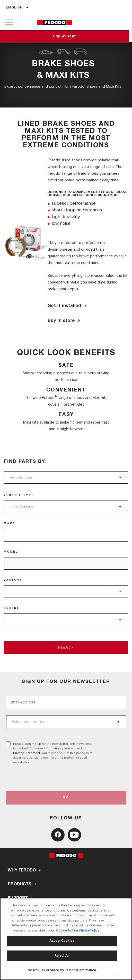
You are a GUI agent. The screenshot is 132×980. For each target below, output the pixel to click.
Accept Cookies (62, 941)
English (15, 7)
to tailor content (69, 737)
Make (10, 524)
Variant (13, 580)
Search (66, 648)
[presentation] (49, 778)
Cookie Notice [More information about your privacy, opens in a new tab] (67, 930)
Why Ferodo (25, 870)
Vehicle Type (19, 495)
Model (11, 552)
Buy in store (61, 320)
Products (23, 884)
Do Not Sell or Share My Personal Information (62, 970)
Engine (12, 608)
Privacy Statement (27, 753)
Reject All (62, 956)
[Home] (55, 22)
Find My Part (66, 37)
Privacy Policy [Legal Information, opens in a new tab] (89, 930)
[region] (66, 939)
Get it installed (64, 306)
